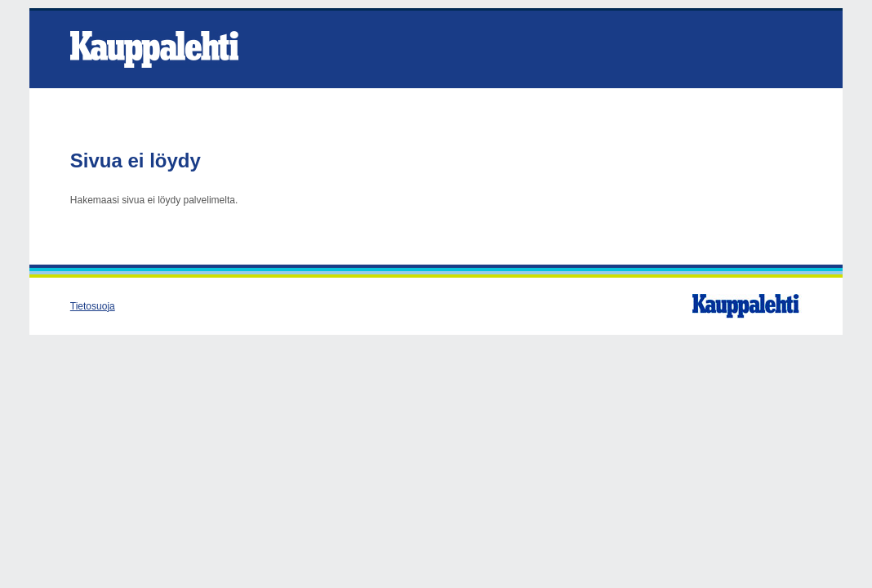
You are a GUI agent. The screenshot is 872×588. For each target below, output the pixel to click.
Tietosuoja (93, 306)
